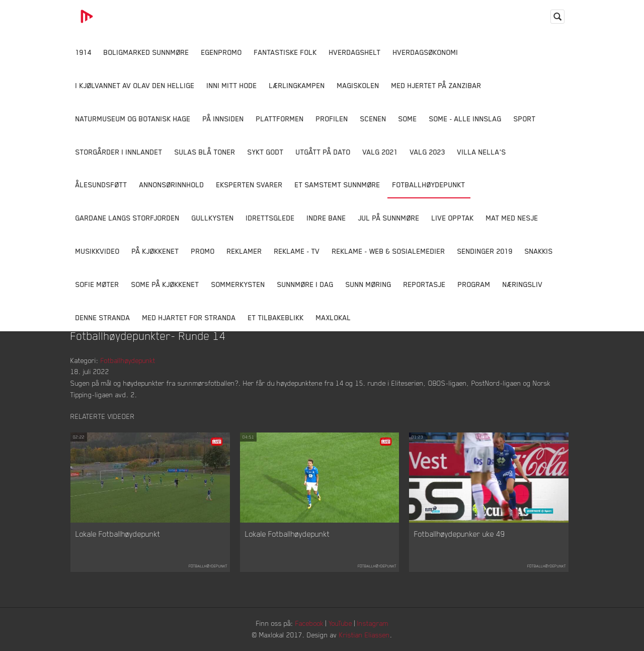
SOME (408, 119)
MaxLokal (334, 317)
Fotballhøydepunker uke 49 (460, 534)
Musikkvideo (98, 251)
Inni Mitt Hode (232, 85)
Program (474, 284)
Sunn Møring (369, 284)
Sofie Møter (97, 284)
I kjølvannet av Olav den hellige (135, 85)
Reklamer (245, 251)
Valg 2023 (428, 152)
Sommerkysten (238, 284)
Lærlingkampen (297, 85)
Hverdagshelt (355, 52)
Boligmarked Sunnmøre (146, 52)
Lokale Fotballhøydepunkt (118, 534)
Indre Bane (327, 218)
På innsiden (223, 119)
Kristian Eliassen (365, 635)
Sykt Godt (266, 152)
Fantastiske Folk (286, 52)
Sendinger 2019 (485, 251)
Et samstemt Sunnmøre (338, 185)
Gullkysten (213, 218)
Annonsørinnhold (172, 185)
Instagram (373, 623)
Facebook (309, 623)
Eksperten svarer (250, 185)
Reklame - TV (297, 251)
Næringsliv (523, 284)
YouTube (340, 623)
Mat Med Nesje (512, 218)
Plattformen (280, 119)
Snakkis (539, 251)
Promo (203, 251)
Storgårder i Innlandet (119, 152)
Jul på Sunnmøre (389, 218)
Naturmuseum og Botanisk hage (133, 119)
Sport (525, 119)
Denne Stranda (103, 317)
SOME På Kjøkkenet (165, 284)
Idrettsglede (270, 218)
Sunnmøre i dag (305, 284)
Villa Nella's (482, 152)
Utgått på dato (323, 152)
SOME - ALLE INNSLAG (465, 119)
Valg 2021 (380, 152)
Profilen (332, 119)
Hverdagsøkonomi (426, 52)
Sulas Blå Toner (205, 152)
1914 (84, 52)
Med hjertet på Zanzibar (436, 85)
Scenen (373, 119)
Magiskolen (358, 85)
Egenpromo (222, 52)
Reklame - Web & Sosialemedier (389, 251)
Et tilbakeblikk (276, 317)
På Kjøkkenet (155, 251)
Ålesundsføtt (101, 185)
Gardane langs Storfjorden (128, 218)
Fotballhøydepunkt (429, 185)
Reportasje (425, 284)
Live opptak (453, 218)
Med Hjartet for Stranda (189, 317)
